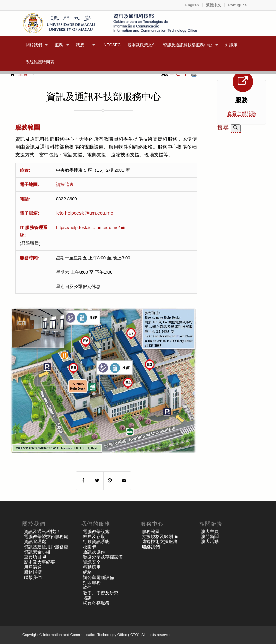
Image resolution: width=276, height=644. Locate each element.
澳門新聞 (210, 536)
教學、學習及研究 (101, 593)
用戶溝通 (33, 567)
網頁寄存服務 (96, 603)
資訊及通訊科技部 (42, 531)
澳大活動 (210, 542)
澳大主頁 (210, 531)
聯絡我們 (151, 547)
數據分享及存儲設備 (103, 557)
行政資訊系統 (96, 542)
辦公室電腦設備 (98, 577)
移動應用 (92, 567)
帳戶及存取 (94, 536)
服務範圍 (28, 127)
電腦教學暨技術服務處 (46, 536)
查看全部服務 (242, 113)
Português (237, 5)
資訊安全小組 (37, 552)
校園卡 (90, 547)
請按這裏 (65, 185)
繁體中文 (214, 5)
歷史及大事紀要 (39, 562)
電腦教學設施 (96, 531)
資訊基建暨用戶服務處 (46, 547)
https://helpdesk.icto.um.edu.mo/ (88, 227)
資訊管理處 (35, 542)
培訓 (87, 598)
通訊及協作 (94, 552)
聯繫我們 (33, 577)
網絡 (87, 572)
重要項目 (33, 557)
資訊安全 (92, 562)
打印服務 (92, 582)
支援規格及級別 (157, 536)
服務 (242, 100)
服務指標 (33, 572)
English (192, 5)
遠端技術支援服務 (160, 542)
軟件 (87, 588)
